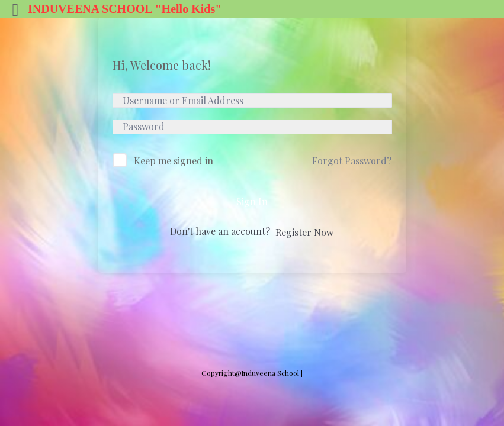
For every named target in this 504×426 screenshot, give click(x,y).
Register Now (304, 232)
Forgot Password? (352, 161)
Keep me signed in (174, 161)
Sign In (252, 201)
